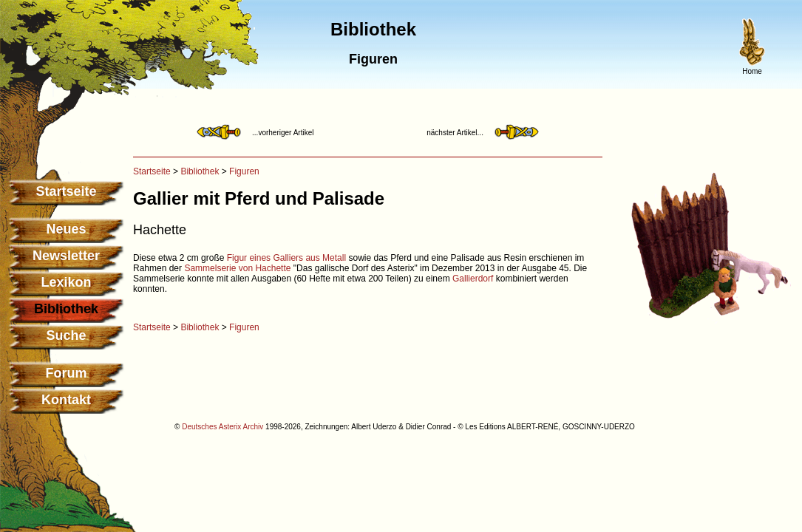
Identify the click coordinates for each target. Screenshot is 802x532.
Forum (67, 373)
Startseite (66, 191)
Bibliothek (200, 171)
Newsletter (66, 256)
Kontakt (66, 400)
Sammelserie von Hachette (237, 268)
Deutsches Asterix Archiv (222, 427)
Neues (66, 229)
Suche (66, 335)
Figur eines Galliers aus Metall (286, 258)
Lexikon (66, 282)
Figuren (244, 171)
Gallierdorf (473, 279)
